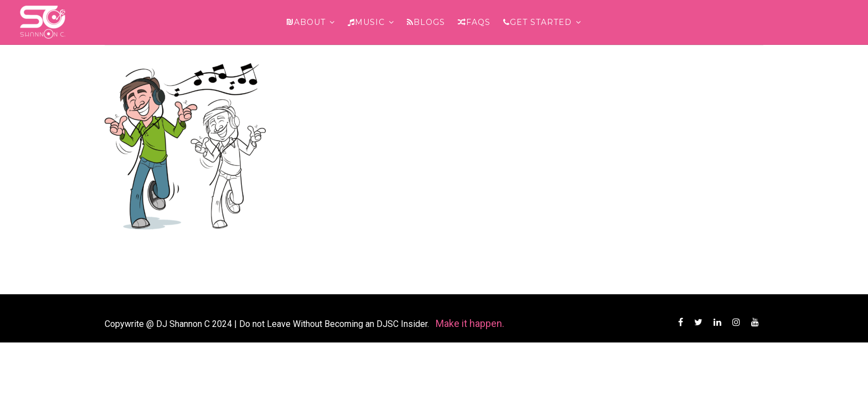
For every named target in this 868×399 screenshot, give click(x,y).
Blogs (426, 22)
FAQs (474, 22)
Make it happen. (470, 323)
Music (366, 22)
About (306, 22)
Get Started (538, 22)
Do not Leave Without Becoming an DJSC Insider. (335, 324)
